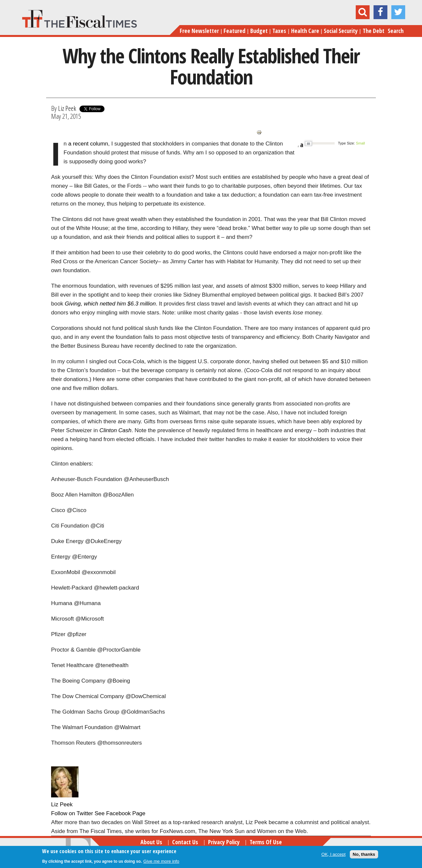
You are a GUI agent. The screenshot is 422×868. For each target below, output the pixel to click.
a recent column (88, 144)
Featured (234, 31)
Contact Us (185, 842)
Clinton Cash (115, 430)
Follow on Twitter (72, 813)
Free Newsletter (199, 31)
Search (396, 31)
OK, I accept (333, 854)
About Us (151, 842)
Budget (259, 31)
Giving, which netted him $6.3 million (110, 304)
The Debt (374, 31)
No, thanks (364, 854)
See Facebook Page (120, 813)
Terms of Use (266, 842)
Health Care (305, 31)
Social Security (341, 31)
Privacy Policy (224, 842)
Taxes (279, 31)
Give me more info (161, 861)
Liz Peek (67, 108)
